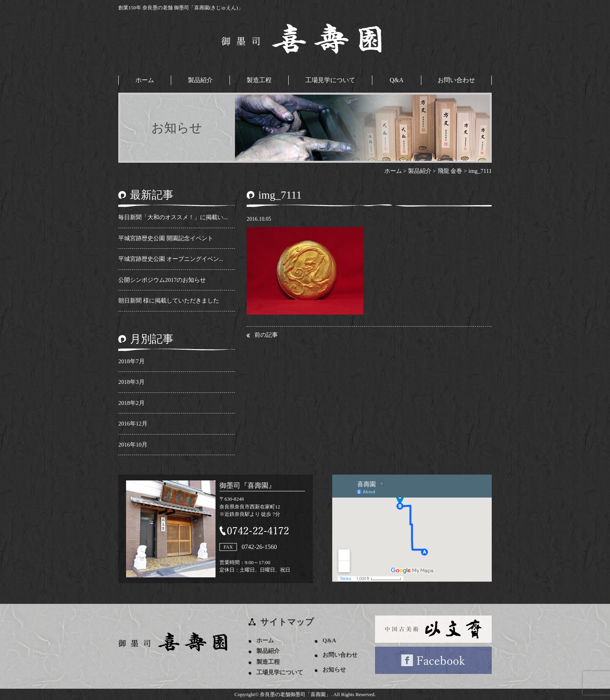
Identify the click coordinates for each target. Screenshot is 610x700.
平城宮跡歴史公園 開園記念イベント (166, 238)
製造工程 (259, 80)
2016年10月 (133, 445)
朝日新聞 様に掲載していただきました (169, 301)
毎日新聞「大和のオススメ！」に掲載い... (173, 217)
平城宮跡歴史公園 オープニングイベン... (171, 259)
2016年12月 (133, 424)
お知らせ (334, 670)
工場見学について (330, 80)
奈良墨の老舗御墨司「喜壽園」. (296, 694)
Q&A (397, 80)
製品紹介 (200, 80)
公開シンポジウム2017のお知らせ (162, 280)
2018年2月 (131, 403)
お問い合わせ (456, 80)
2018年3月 (131, 382)
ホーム (145, 80)
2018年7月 (131, 361)
